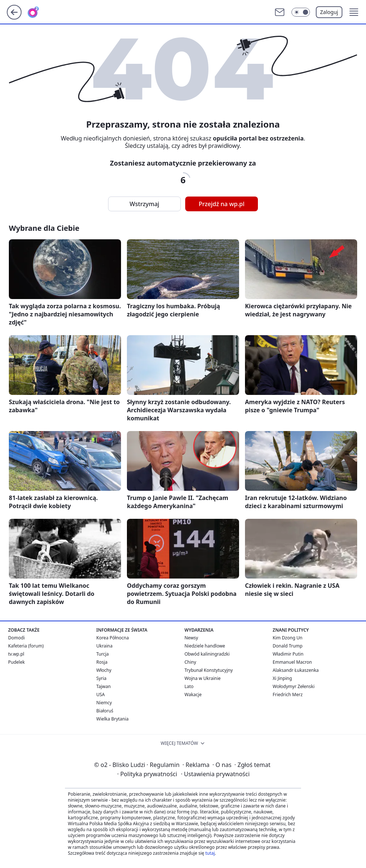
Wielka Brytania (113, 719)
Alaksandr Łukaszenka (296, 670)
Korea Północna (113, 638)
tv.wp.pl (16, 654)
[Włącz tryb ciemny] (301, 12)
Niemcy (104, 703)
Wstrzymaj (144, 204)
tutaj (210, 853)
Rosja (102, 662)
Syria (101, 678)
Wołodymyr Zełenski (294, 686)
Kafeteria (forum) (26, 646)
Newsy (191, 638)
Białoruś (105, 711)
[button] (354, 12)
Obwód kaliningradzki (207, 654)
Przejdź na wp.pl (221, 204)
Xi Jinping (282, 678)
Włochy (104, 670)
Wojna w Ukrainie (203, 678)
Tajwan (103, 686)
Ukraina (104, 646)
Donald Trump (288, 646)
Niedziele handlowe (205, 646)
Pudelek (16, 662)
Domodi (16, 638)
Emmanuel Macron (292, 662)
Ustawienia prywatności (215, 774)
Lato (189, 686)
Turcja (103, 654)
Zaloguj (329, 12)
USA (101, 695)
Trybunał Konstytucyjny (209, 670)
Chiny (190, 662)
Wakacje (193, 695)
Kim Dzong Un (288, 638)
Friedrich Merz (288, 695)
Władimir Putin (288, 654)
